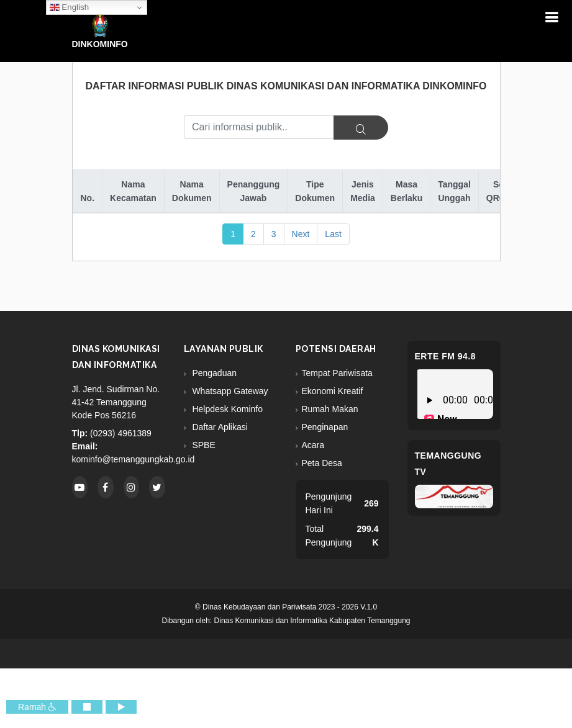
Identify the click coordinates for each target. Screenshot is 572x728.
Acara (313, 445)
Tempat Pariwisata (337, 373)
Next (301, 234)
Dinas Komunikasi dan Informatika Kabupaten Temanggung (312, 621)
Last (333, 234)
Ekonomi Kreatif (333, 391)
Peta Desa (322, 463)
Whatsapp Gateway (229, 391)
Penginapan (325, 427)
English (69, 7)
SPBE (203, 445)
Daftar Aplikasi (219, 427)
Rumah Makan (330, 409)
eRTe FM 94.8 (446, 356)
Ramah (37, 707)
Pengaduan (214, 373)
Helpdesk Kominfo (227, 409)
